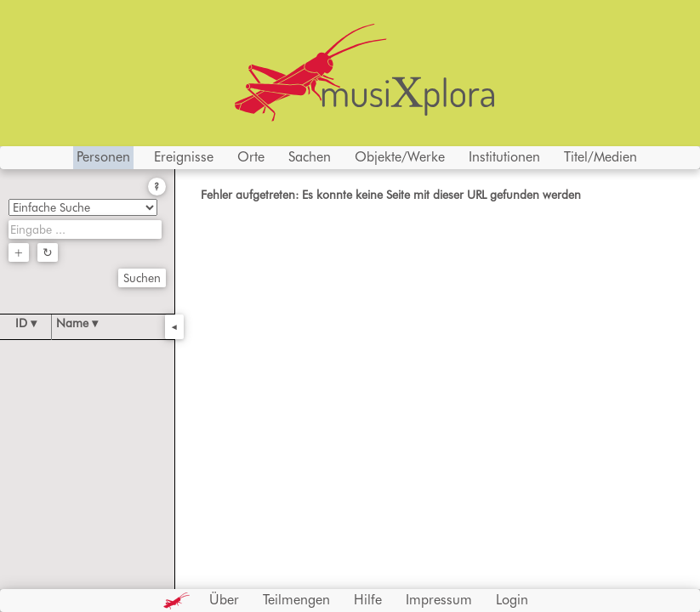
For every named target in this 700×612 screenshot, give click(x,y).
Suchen (142, 278)
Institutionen (504, 157)
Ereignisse (184, 157)
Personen (103, 157)
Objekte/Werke (400, 157)
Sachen (310, 157)
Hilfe (368, 600)
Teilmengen (296, 600)
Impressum (439, 600)
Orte (251, 157)
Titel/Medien (600, 157)
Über (224, 600)
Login (512, 600)
